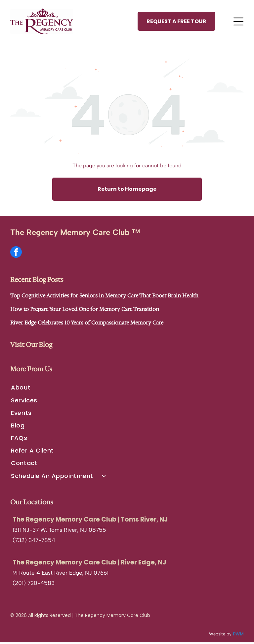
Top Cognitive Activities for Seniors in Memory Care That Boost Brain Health (104, 297)
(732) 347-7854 (34, 542)
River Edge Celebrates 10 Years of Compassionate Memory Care (87, 324)
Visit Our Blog (31, 346)
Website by (220, 635)
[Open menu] (238, 22)
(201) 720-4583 (34, 585)
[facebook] (16, 254)
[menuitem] (127, 389)
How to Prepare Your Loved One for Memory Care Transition (85, 311)
